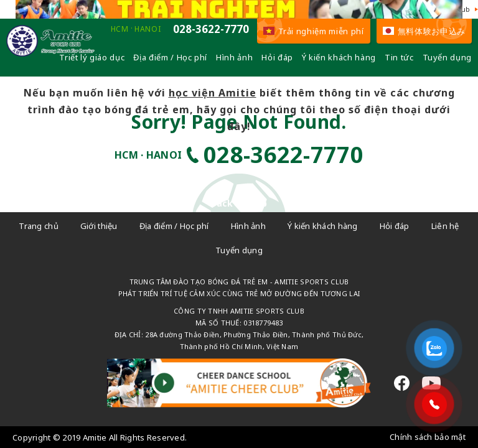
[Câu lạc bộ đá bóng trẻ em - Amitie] (50, 54)
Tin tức (399, 57)
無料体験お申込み (424, 31)
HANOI (148, 29)
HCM (120, 29)
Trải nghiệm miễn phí (314, 31)
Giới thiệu (99, 226)
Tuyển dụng (448, 57)
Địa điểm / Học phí (170, 57)
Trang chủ (39, 226)
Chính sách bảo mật (428, 437)
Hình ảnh (234, 57)
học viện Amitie (213, 93)
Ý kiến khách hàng (339, 57)
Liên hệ (445, 226)
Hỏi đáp (277, 57)
